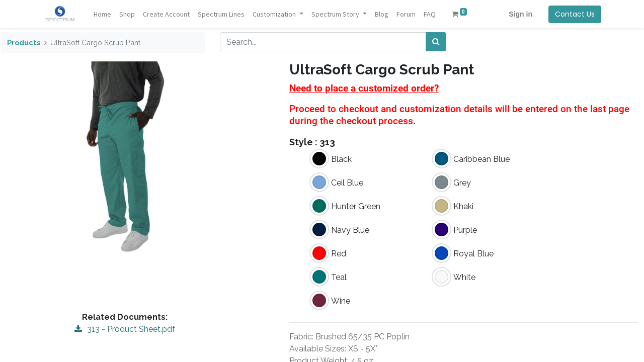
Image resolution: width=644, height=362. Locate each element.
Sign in (520, 14)
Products (24, 42)
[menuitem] (102, 14)
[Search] (436, 42)
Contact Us (575, 14)
